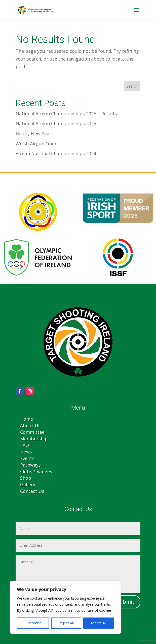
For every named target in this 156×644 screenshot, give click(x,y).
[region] (65, 607)
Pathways (30, 465)
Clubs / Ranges (36, 471)
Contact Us (32, 491)
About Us (30, 425)
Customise (33, 623)
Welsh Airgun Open (36, 144)
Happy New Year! (34, 133)
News (26, 452)
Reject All (66, 623)
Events (27, 458)
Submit (125, 602)
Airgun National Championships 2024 (56, 153)
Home (27, 419)
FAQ (25, 445)
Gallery (28, 485)
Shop (26, 478)
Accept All (99, 623)
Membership (34, 439)
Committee (32, 432)
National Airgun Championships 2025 (56, 123)
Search (132, 86)
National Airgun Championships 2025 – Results (66, 114)
